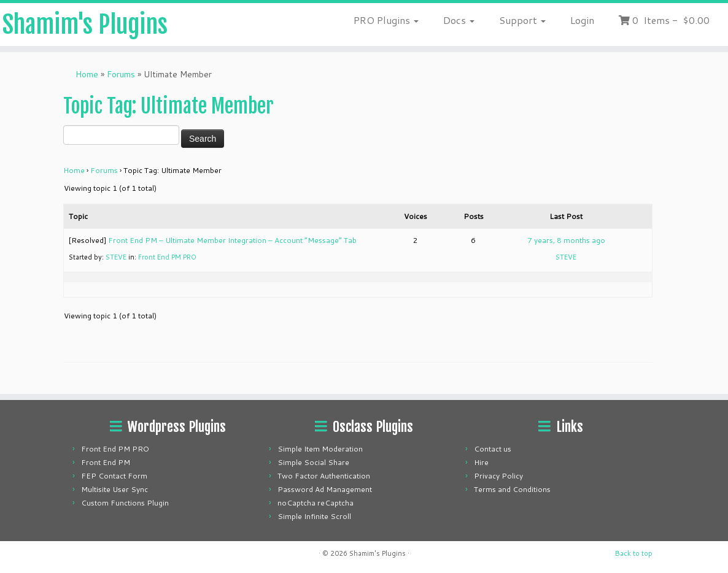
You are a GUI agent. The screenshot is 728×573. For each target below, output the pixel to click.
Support (522, 20)
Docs (459, 20)
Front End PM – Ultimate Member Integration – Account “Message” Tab (232, 240)
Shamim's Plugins (85, 25)
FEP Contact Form (114, 476)
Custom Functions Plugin (125, 503)
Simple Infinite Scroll (314, 516)
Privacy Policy (498, 476)
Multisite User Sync (114, 489)
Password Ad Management (325, 489)
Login (582, 20)
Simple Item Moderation (320, 449)
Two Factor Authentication (324, 476)
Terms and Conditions (512, 489)
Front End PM (106, 462)
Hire (481, 462)
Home (87, 74)
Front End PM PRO (167, 257)
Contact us (493, 449)
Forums (121, 74)
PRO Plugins (386, 20)
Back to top (634, 553)
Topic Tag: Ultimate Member (168, 106)
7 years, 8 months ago (566, 240)
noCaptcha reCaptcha (316, 503)
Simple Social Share (313, 462)
